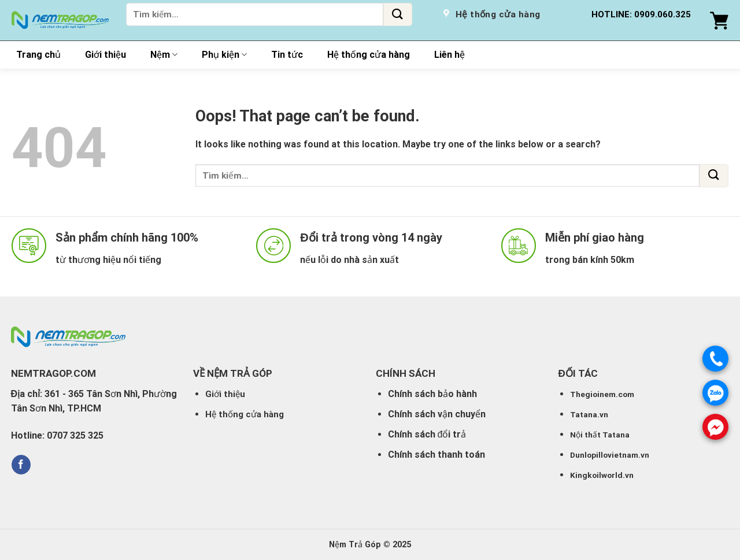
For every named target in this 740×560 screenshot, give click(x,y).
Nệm (164, 55)
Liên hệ (449, 55)
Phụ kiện (224, 55)
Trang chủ (38, 55)
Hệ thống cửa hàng (369, 55)
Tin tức (287, 55)
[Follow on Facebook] (21, 465)
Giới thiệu (106, 55)
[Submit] (398, 14)
